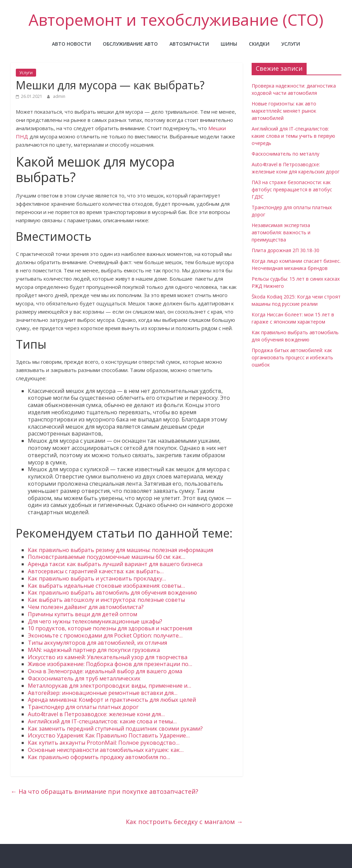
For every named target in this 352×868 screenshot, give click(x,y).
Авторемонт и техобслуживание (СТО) (176, 20)
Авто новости (71, 44)
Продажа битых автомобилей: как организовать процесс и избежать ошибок (292, 357)
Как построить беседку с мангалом (184, 822)
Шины (229, 44)
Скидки (259, 44)
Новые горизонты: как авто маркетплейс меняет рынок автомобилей (284, 111)
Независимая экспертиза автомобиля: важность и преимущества (281, 232)
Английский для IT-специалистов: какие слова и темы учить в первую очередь (293, 136)
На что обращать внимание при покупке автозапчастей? (104, 791)
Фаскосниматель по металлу (285, 154)
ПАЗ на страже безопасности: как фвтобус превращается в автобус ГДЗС (292, 189)
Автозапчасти (189, 44)
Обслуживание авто (130, 44)
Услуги (291, 44)
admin (59, 96)
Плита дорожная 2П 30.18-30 (285, 250)
